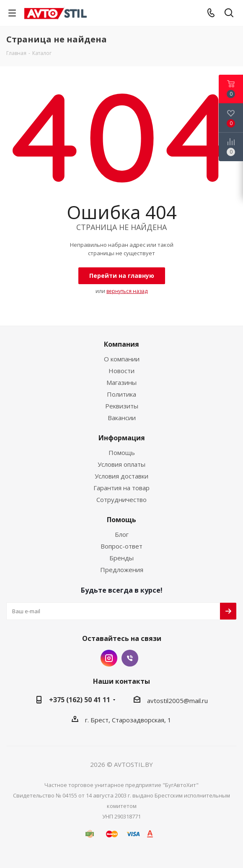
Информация (122, 438)
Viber (130, 658)
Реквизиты (122, 406)
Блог (122, 534)
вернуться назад (127, 291)
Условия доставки (121, 476)
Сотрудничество (121, 499)
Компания (121, 344)
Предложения (122, 570)
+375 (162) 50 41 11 (80, 700)
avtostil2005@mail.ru (177, 701)
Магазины (121, 382)
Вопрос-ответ (121, 546)
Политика (121, 394)
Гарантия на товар (121, 488)
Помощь (122, 452)
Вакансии (122, 418)
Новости (121, 371)
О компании (122, 359)
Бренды (121, 558)
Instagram (109, 658)
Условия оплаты (121, 464)
